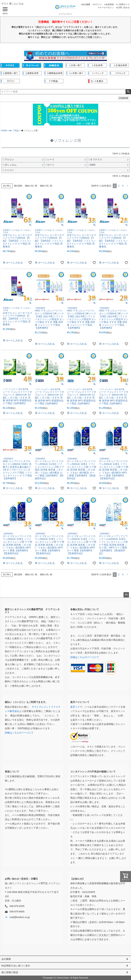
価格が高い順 (46, 186)
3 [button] (123, 186)
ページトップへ (126, 595)
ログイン (98, 4)
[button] (127, 186)
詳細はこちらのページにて (85, 657)
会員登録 (110, 4)
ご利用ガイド (123, 4)
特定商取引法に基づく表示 (16, 966)
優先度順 (18, 186)
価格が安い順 (31, 186)
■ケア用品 (14, 131)
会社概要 (86, 4)
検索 (128, 92)
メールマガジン (107, 8)
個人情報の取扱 (10, 972)
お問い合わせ (123, 8)
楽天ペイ (75, 707)
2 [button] (119, 186)
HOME (4, 131)
